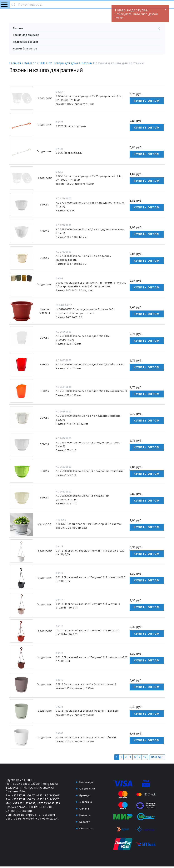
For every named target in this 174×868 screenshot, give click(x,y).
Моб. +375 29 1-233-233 (23, 812)
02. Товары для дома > (65, 64)
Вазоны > (89, 64)
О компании (87, 790)
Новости (85, 816)
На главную (87, 783)
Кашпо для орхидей (28, 35)
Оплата (84, 810)
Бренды (84, 797)
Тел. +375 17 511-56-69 (22, 804)
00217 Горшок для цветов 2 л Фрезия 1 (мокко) (89, 685)
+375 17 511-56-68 (19, 801)
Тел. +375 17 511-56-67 (22, 797)
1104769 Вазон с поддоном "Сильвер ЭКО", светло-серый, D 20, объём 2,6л (86, 527)
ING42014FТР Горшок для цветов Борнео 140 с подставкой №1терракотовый (89, 312)
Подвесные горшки (27, 43)
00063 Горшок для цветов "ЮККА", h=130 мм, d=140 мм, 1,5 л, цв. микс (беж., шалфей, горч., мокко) (88, 286)
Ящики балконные (27, 50)
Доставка (86, 803)
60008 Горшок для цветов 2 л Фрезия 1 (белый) (89, 739)
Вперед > (157, 758)
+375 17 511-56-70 (19, 808)
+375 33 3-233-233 (19, 816)
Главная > (17, 64)
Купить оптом (147, 102)
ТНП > (44, 64)
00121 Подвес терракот (72, 127)
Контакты (86, 829)
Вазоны (87, 28)
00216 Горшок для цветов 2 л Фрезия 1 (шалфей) (90, 712)
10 (143, 758)
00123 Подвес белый (70, 154)
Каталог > (32, 64)
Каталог (84, 823)
